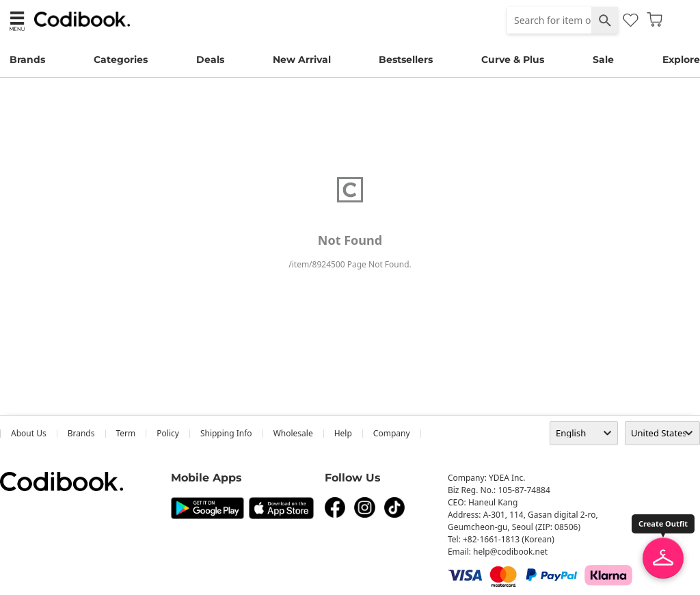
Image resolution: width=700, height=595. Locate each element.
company (392, 433)
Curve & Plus (513, 59)
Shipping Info (226, 433)
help (343, 433)
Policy (168, 433)
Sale (603, 59)
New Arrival (302, 59)
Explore (681, 59)
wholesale (293, 433)
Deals (210, 59)
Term (126, 433)
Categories (121, 59)
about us (29, 433)
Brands (27, 59)
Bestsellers (406, 59)
